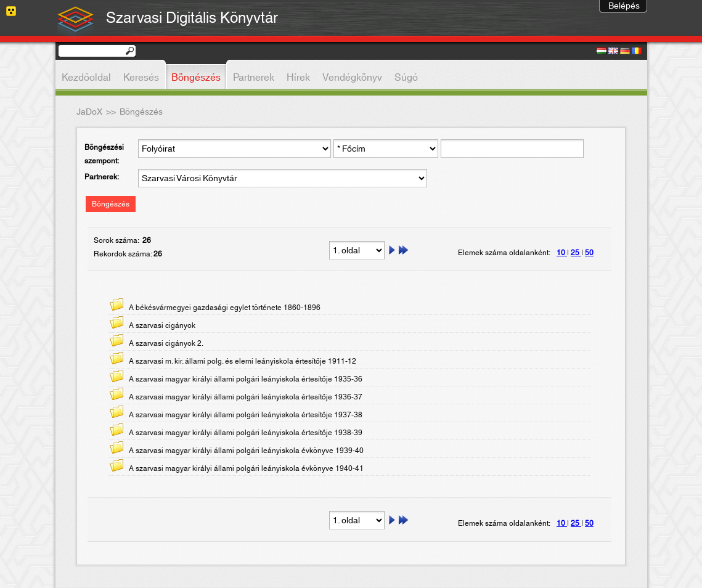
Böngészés (111, 204)
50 (589, 253)
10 (562, 253)
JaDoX (89, 112)
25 (576, 253)
